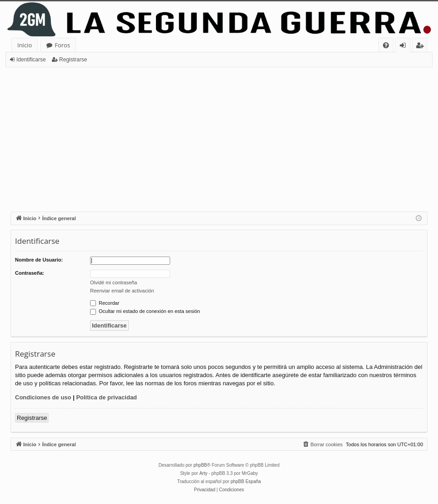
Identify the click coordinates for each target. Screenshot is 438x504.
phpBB (200, 465)
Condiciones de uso (43, 397)
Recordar (105, 303)
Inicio (25, 45)
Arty (203, 473)
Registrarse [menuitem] (422, 47)
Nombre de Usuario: (39, 260)
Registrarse (73, 60)
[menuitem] (386, 45)
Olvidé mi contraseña (113, 282)
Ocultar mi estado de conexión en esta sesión (145, 311)
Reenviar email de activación (122, 291)
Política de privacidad (106, 397)
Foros (62, 45)
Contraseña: (30, 273)
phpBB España (246, 481)
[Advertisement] (219, 136)
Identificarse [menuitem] (405, 47)
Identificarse (31, 60)
